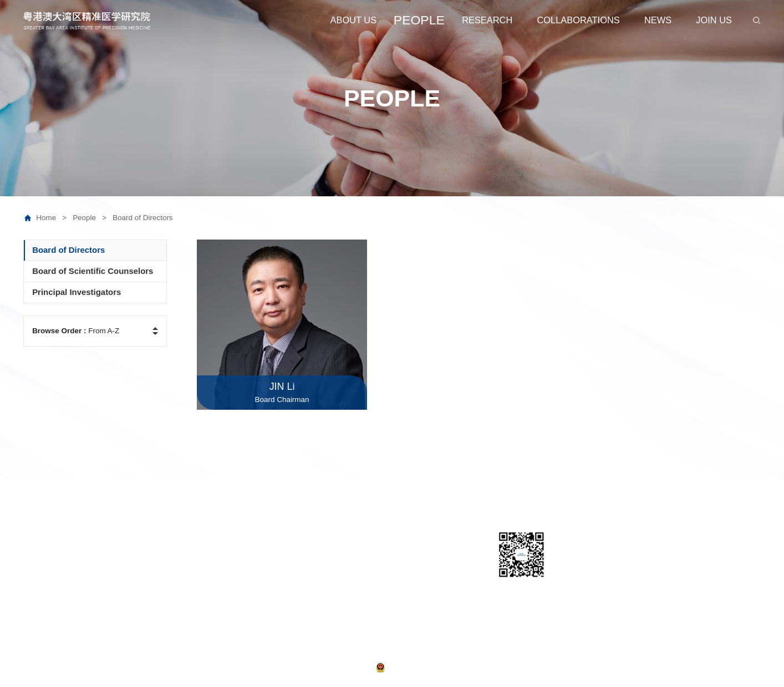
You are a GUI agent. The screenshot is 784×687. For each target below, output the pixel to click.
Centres (292, 555)
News (396, 555)
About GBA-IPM (53, 538)
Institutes (294, 571)
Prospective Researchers (165, 571)
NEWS (658, 20)
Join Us (400, 571)
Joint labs (295, 587)
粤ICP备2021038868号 (340, 667)
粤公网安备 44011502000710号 (427, 667)
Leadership (44, 555)
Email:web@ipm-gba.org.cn (692, 576)
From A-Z (76, 331)
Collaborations (413, 538)
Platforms (295, 538)
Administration (50, 571)
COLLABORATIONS (579, 20)
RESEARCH (487, 20)
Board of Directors (143, 218)
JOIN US (714, 20)
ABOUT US (354, 20)
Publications (300, 604)
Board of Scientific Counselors (174, 555)
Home (51, 218)
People (90, 218)
